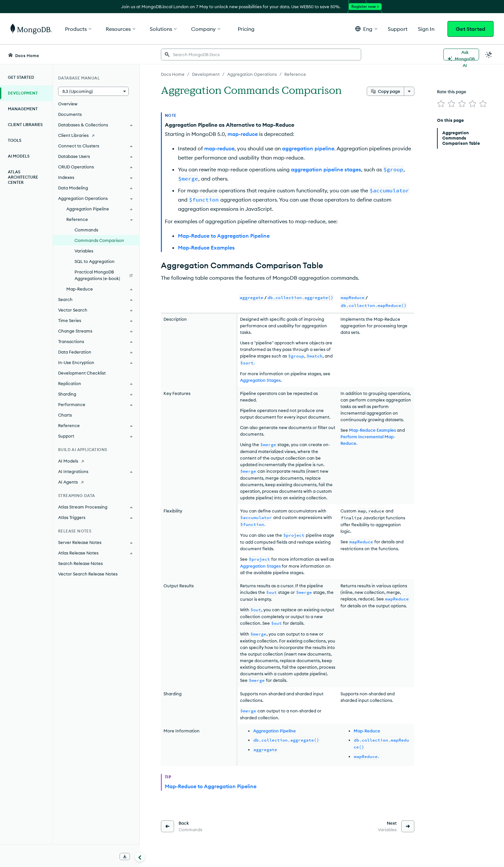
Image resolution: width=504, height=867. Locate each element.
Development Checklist (82, 373)
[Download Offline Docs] (125, 856)
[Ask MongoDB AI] (461, 54)
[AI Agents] (96, 482)
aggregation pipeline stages (326, 169)
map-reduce (243, 134)
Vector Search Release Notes (88, 574)
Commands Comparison (99, 240)
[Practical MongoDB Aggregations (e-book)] (96, 275)
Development (23, 93)
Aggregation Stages (260, 566)
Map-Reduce (367, 731)
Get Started (471, 29)
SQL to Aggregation (95, 261)
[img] (441, 104)
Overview (68, 104)
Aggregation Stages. (261, 380)
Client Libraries (25, 125)
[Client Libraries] (96, 135)
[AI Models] (96, 461)
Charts (65, 415)
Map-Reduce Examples (206, 248)
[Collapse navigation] (140, 857)
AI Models (19, 156)
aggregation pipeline (308, 148)
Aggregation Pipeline (274, 731)
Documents (70, 114)
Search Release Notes (80, 563)
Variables (84, 251)
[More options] (409, 91)
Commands (86, 230)
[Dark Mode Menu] (489, 54)
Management (23, 109)
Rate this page (452, 92)
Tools (15, 140)
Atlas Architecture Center (23, 177)
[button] (366, 29)
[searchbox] (261, 54)
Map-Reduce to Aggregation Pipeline (224, 236)
